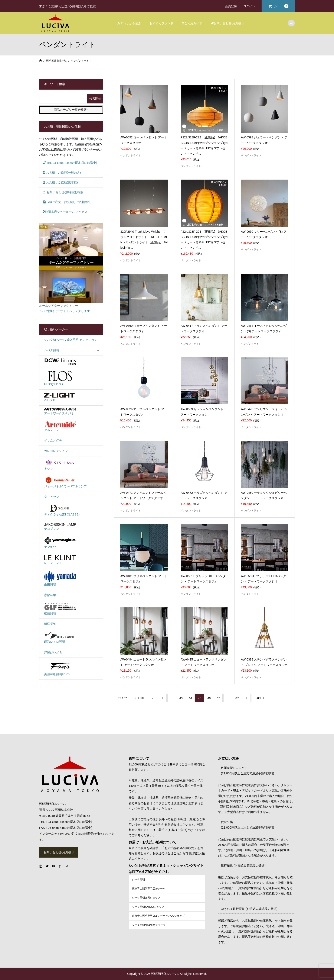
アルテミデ (60, 427)
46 (209, 698)
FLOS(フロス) (60, 378)
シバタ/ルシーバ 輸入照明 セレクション (71, 340)
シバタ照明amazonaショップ (149, 925)
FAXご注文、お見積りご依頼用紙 (67, 202)
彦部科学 (50, 595)
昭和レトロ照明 (60, 638)
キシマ (60, 465)
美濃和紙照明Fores (60, 668)
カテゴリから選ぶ (129, 23)
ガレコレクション (56, 451)
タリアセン (52, 497)
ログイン (249, 6)
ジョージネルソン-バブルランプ (66, 482)
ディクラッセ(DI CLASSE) (62, 510)
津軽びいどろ (53, 652)
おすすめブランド (161, 23)
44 (190, 698)
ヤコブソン (60, 526)
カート (281, 6)
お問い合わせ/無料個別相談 (63, 192)
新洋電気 (50, 624)
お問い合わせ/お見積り (227, 23)
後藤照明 (60, 609)
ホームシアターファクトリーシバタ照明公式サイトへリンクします (71, 268)
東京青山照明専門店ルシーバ (149, 889)
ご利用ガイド (192, 23)
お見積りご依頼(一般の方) (62, 173)
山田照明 (60, 578)
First (141, 698)
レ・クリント (60, 560)
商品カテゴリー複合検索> (71, 110)
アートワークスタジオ (60, 412)
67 (237, 698)
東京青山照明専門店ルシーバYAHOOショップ (158, 916)
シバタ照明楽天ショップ (146, 898)
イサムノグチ (53, 440)
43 (181, 698)
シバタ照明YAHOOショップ (148, 907)
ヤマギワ (60, 543)
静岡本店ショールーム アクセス (65, 212)
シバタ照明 (52, 350)
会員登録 (231, 6)
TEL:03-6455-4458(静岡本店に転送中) (70, 163)
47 (218, 698)
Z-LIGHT (60, 397)
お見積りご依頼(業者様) (60, 182)
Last (258, 698)
